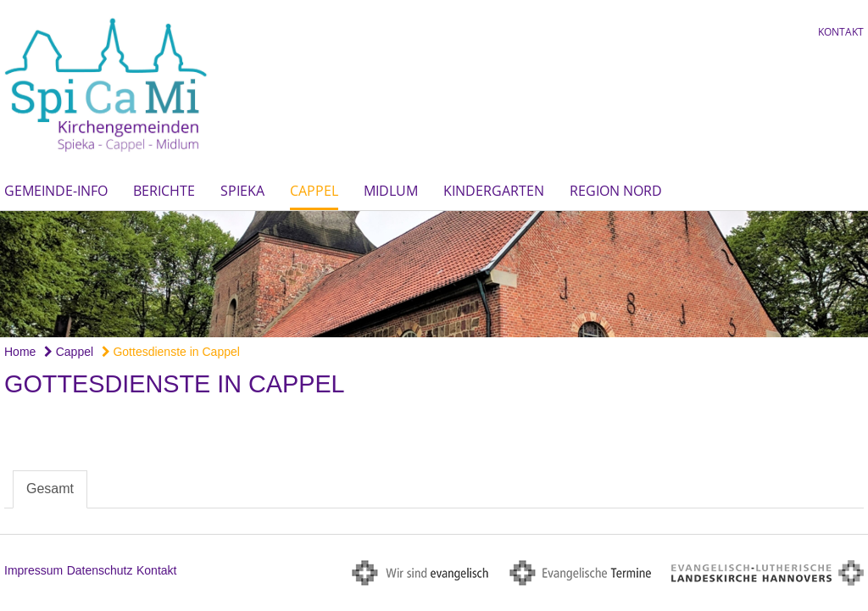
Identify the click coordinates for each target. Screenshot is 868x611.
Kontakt (841, 32)
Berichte (164, 191)
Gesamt (50, 489)
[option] (434, 274)
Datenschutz (100, 570)
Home (20, 352)
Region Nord (616, 191)
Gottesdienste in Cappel (171, 352)
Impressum (33, 570)
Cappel (314, 191)
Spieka (242, 191)
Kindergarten (494, 191)
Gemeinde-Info (56, 191)
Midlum (391, 191)
